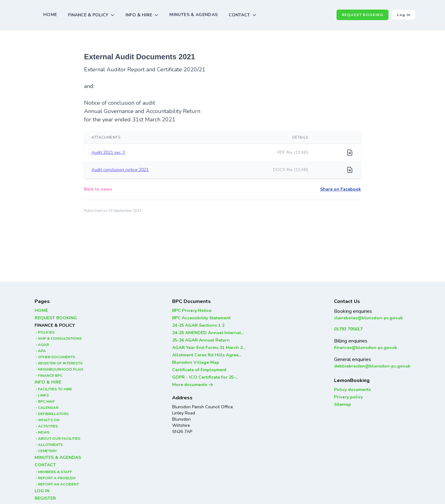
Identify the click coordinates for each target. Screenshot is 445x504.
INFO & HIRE (48, 382)
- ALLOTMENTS (49, 445)
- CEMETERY (46, 451)
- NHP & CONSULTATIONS (58, 338)
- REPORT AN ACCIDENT (57, 484)
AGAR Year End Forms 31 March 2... (209, 348)
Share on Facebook (341, 189)
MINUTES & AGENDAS (193, 15)
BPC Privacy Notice (192, 311)
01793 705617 (348, 329)
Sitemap (343, 404)
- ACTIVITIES (46, 426)
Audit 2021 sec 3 (108, 152)
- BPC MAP (45, 401)
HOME (50, 15)
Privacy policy (348, 397)
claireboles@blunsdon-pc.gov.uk (369, 318)
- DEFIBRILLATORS (52, 414)
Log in (404, 15)
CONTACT (45, 465)
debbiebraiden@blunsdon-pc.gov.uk (372, 366)
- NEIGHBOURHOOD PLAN (59, 369)
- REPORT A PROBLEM (55, 478)
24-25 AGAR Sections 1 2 (198, 325)
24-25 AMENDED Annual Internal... (208, 333)
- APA (40, 351)
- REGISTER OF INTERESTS (59, 363)
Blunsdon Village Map (196, 362)
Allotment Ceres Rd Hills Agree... (207, 355)
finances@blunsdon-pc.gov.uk (366, 348)
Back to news (98, 189)
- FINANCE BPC (49, 376)
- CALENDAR (47, 408)
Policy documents (352, 390)
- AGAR (42, 345)
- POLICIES (45, 332)
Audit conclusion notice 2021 (120, 170)
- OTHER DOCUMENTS (55, 357)
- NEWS (42, 432)
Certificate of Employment (199, 370)
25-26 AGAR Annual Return (201, 340)
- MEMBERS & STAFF (53, 472)
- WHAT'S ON (47, 420)
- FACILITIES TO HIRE (53, 389)
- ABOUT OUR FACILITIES (57, 439)
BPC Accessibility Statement (201, 318)
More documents (193, 385)
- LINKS (42, 395)
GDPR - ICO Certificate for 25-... (205, 377)
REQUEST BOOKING (362, 15)
